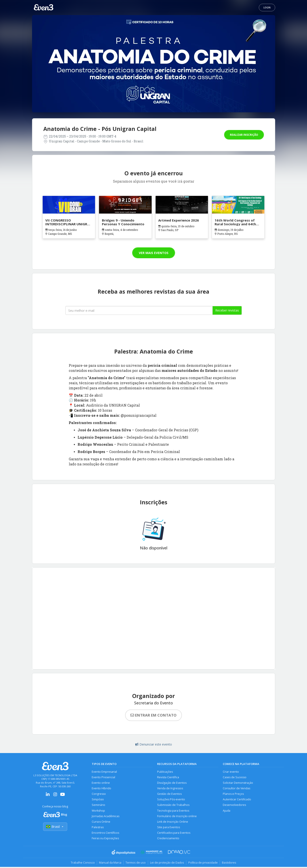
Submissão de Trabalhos (173, 806)
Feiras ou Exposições (105, 839)
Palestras (98, 828)
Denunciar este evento (154, 744)
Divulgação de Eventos (172, 783)
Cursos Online (101, 822)
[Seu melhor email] (139, 310)
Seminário (98, 806)
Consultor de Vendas (236, 789)
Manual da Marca (110, 863)
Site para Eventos (169, 828)
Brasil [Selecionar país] (55, 827)
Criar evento (231, 772)
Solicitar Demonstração (238, 783)
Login (267, 8)
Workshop (98, 811)
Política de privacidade (204, 863)
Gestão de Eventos (169, 794)
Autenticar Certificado (237, 800)
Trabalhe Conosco (82, 863)
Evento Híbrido (101, 789)
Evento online (101, 783)
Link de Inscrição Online (173, 822)
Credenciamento (168, 839)
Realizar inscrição (244, 135)
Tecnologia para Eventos (173, 811)
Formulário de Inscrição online (177, 817)
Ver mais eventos (154, 253)
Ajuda (227, 811)
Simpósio (98, 800)
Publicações (165, 772)
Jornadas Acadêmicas (106, 817)
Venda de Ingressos (170, 789)
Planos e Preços (233, 794)
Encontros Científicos (105, 834)
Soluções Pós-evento (171, 800)
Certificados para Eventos (174, 834)
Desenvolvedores (234, 806)
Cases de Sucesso (235, 777)
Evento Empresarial (104, 772)
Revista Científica (168, 777)
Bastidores (230, 863)
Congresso (99, 794)
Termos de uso (136, 863)
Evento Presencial (103, 777)
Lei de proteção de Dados (167, 863)
